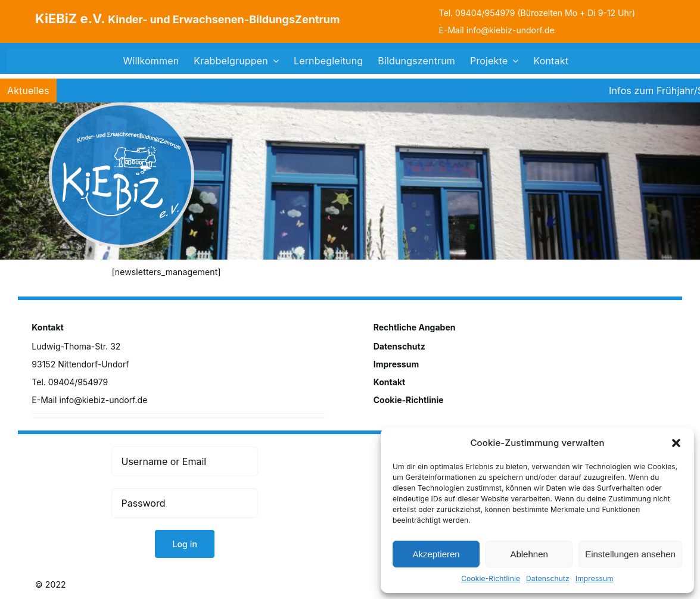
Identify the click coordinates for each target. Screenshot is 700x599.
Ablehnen (529, 554)
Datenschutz (548, 578)
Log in (185, 544)
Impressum (595, 578)
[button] (676, 443)
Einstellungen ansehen (630, 554)
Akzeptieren (436, 554)
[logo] (122, 106)
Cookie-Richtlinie (491, 578)
